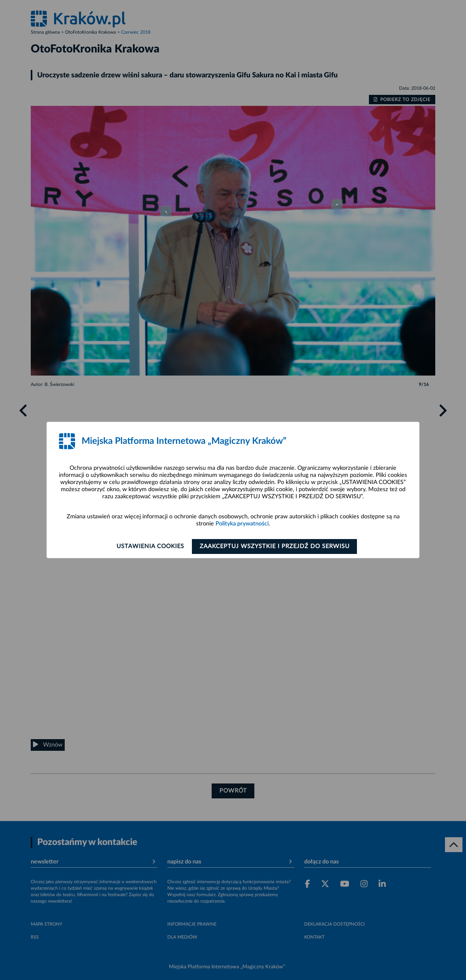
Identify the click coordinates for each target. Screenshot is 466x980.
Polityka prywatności (242, 524)
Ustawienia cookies (149, 546)
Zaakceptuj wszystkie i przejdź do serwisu (276, 546)
